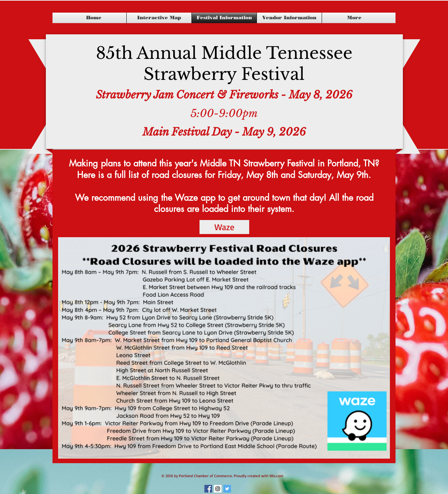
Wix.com (276, 476)
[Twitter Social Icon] (227, 489)
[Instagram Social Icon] (218, 489)
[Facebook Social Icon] (208, 489)
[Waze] (224, 227)
